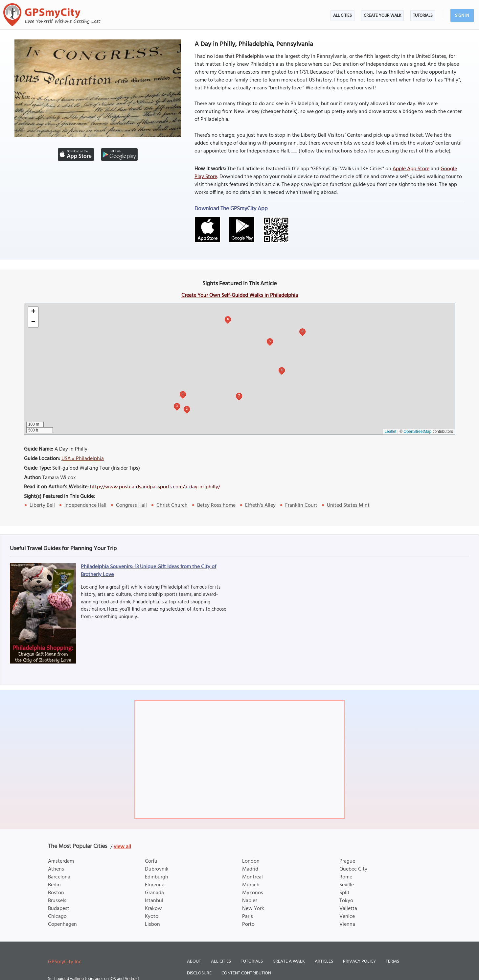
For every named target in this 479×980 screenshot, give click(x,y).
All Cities (342, 16)
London (251, 861)
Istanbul (154, 901)
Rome (346, 877)
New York (253, 909)
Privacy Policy (359, 961)
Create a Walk (289, 961)
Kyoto (152, 917)
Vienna (347, 924)
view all (122, 847)
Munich (251, 885)
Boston (56, 893)
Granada (154, 893)
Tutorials (423, 16)
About (194, 961)
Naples (250, 901)
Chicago (57, 917)
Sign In (462, 16)
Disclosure (199, 973)
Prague (347, 861)
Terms (392, 961)
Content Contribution (246, 973)
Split (344, 893)
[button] (33, 312)
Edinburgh (157, 877)
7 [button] (239, 396)
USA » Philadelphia (83, 459)
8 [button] (228, 319)
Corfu (151, 861)
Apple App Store (411, 169)
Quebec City (353, 869)
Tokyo (346, 901)
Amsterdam (61, 861)
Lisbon (152, 924)
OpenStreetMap (417, 432)
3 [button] (177, 406)
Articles (324, 961)
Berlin (54, 885)
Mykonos (253, 893)
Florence (155, 885)
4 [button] (282, 370)
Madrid (250, 869)
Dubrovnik (157, 869)
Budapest (59, 909)
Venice (347, 917)
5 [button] (270, 341)
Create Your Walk (382, 16)
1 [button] (183, 394)
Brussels (57, 901)
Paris (248, 917)
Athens (56, 869)
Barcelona (59, 877)
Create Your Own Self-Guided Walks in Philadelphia (240, 295)
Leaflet (390, 432)
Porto (248, 924)
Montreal (252, 877)
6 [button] (302, 331)
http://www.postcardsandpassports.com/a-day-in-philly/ (155, 487)
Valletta (348, 909)
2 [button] (187, 409)
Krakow (153, 909)
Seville (347, 885)
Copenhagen (62, 924)
